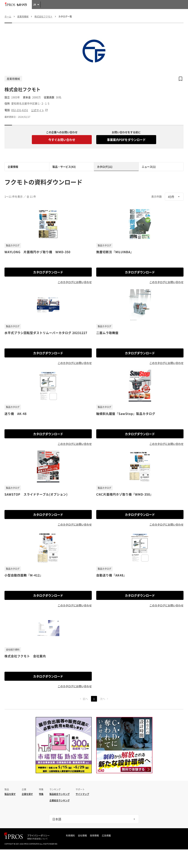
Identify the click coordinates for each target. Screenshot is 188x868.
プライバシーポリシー (38, 836)
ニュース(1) (149, 167)
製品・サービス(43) (64, 167)
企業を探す (27, 794)
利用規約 (70, 836)
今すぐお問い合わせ (62, 140)
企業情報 (13, 167)
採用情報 (94, 836)
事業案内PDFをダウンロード (126, 140)
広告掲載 (106, 836)
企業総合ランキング (60, 800)
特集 (41, 794)
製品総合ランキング (60, 794)
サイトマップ (82, 794)
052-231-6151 (20, 110)
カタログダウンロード (48, 272)
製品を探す (10, 794)
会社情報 (82, 836)
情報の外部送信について (37, 839)
